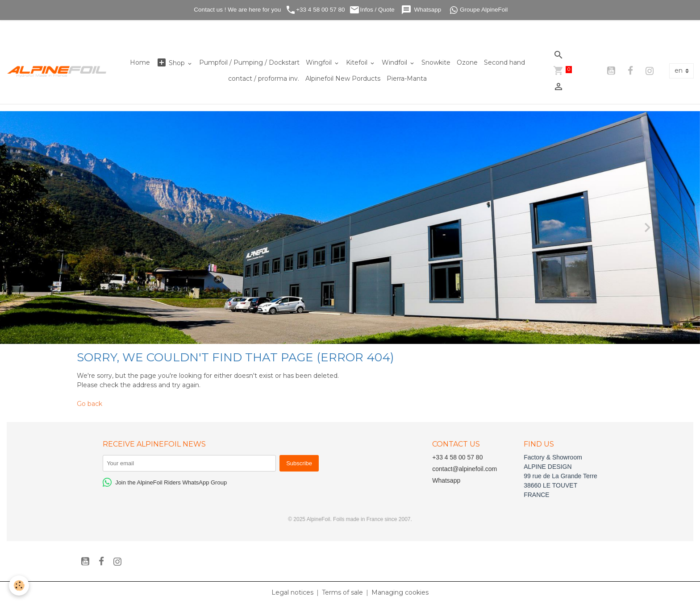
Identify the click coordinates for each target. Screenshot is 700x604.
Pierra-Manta (407, 79)
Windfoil (395, 62)
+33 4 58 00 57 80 (315, 10)
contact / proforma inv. (264, 79)
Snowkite (436, 62)
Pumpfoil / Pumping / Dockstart (249, 62)
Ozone (467, 62)
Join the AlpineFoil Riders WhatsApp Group (165, 482)
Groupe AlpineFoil (479, 10)
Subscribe (299, 463)
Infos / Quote (373, 10)
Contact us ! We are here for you (237, 10)
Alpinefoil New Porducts (343, 79)
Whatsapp (422, 10)
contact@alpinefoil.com (465, 469)
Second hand (504, 62)
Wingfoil (320, 62)
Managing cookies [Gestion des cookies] (400, 592)
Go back (90, 404)
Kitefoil (358, 62)
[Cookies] (19, 585)
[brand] (57, 71)
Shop (171, 63)
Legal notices (292, 592)
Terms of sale (342, 592)
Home (140, 62)
